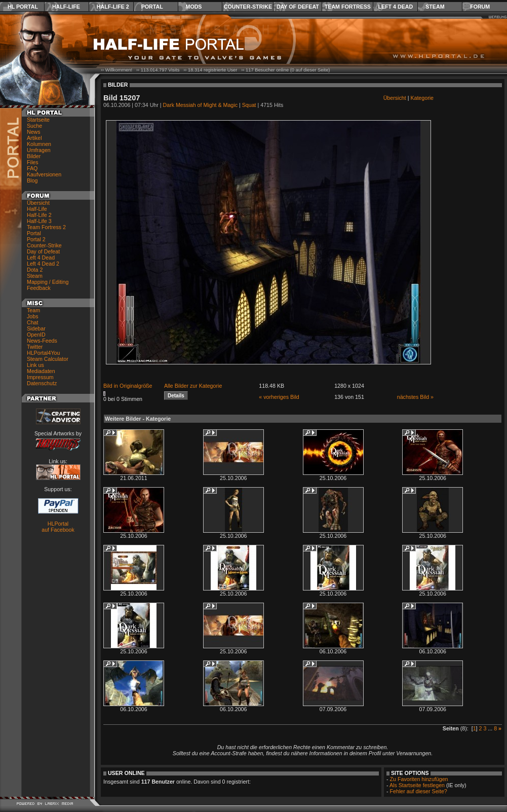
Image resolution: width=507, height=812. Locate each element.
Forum (480, 7)
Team (33, 310)
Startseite (38, 120)
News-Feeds (42, 341)
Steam (435, 7)
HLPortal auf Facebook (58, 527)
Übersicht (38, 203)
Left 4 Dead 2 (43, 264)
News (34, 132)
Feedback (39, 288)
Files (33, 162)
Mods (194, 7)
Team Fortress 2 (46, 227)
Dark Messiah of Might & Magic (200, 105)
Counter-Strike (248, 7)
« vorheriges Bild (279, 397)
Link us (35, 365)
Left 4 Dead (395, 7)
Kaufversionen (44, 174)
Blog (32, 180)
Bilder (34, 156)
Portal (152, 7)
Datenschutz (42, 383)
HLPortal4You (43, 353)
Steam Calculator (48, 359)
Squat (249, 105)
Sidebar (36, 328)
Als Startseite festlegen (417, 785)
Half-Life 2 (113, 7)
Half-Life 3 (39, 221)
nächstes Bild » (415, 397)
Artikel (34, 138)
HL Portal (23, 7)
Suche (34, 126)
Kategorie (422, 98)
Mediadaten (41, 371)
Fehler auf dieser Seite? (419, 791)
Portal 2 (36, 239)
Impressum (40, 377)
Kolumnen (39, 144)
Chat (33, 322)
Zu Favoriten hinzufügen (419, 779)
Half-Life (66, 7)
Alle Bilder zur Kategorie (193, 386)
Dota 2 (35, 270)
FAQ (32, 168)
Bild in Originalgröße (128, 386)
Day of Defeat (298, 7)
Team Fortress (348, 7)
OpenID (36, 335)
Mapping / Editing (48, 282)
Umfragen (39, 150)
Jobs (33, 316)
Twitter (35, 347)
